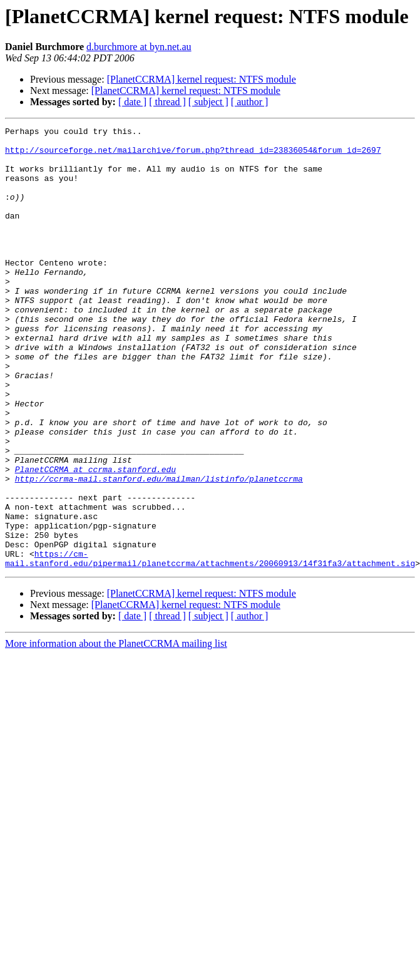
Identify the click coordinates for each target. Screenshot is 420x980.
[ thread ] (167, 102)
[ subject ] (208, 102)
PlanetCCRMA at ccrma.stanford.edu (95, 539)
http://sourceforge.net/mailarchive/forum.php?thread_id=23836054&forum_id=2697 (193, 155)
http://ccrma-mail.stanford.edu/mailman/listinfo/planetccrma (159, 550)
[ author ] (250, 102)
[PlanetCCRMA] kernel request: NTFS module (202, 79)
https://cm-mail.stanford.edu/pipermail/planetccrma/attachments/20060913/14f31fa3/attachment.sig (210, 646)
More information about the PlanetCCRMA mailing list (116, 732)
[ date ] (132, 102)
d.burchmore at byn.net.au (139, 47)
